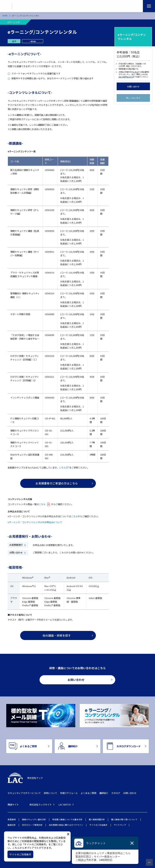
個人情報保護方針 (97, 819)
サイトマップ (120, 825)
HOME (5, 16)
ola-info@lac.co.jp (126, 77)
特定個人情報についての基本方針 (67, 819)
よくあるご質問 (88, 793)
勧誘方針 (12, 825)
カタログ (116, 793)
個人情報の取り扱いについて (124, 819)
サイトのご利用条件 (98, 825)
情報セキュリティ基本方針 (34, 819)
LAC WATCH (65, 804)
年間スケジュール (69, 793)
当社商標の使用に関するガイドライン (66, 825)
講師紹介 (104, 793)
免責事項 (12, 819)
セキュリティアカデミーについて (24, 793)
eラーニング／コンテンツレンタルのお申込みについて (35, 522)
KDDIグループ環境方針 (32, 825)
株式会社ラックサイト (41, 804)
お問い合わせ (133, 86)
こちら (136, 72)
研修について (50, 793)
